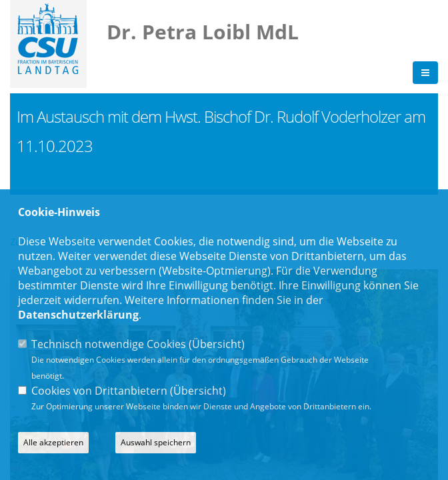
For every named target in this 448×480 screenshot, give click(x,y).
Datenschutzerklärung (78, 315)
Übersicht (217, 344)
